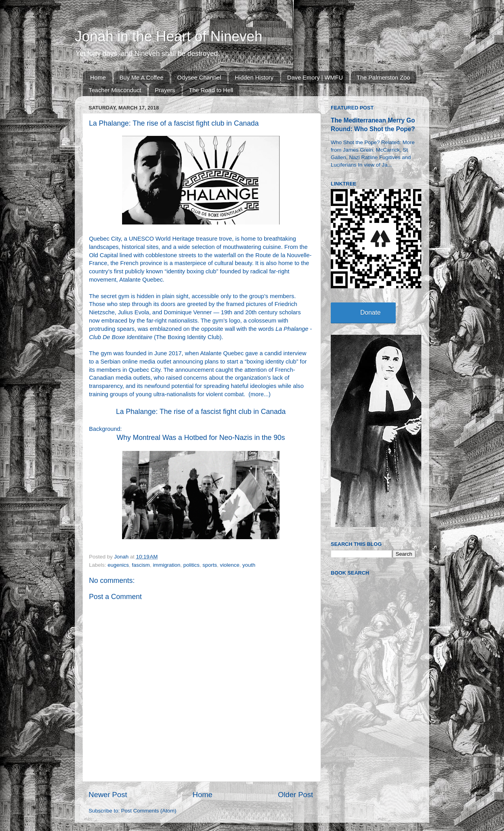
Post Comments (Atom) (149, 811)
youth (249, 565)
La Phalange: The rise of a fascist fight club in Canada (201, 412)
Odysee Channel (199, 77)
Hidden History (254, 77)
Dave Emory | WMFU (315, 77)
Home (98, 77)
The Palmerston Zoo (384, 77)
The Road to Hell (211, 90)
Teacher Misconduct (115, 90)
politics (191, 565)
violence (230, 565)
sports (210, 565)
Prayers (165, 90)
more (257, 394)
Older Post (296, 795)
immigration (167, 565)
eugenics (118, 565)
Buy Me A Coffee (142, 77)
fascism (141, 565)
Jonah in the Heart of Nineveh (169, 36)
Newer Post (108, 795)
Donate (371, 313)
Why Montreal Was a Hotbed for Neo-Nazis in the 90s (201, 438)
